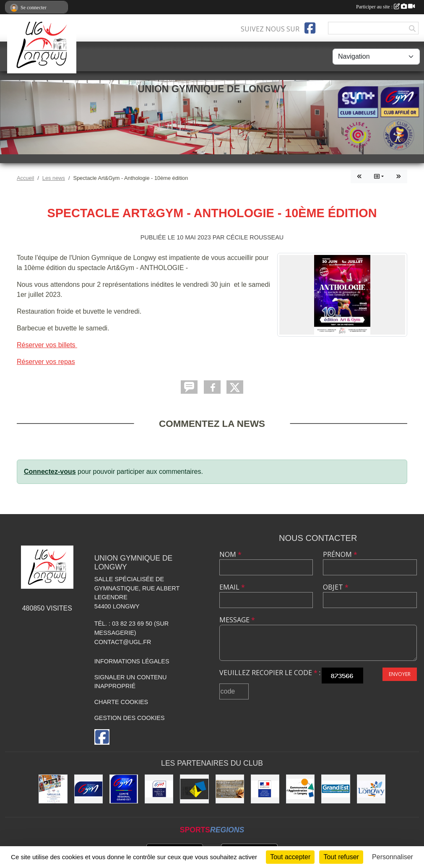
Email (232, 587)
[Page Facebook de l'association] (310, 28)
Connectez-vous (50, 472)
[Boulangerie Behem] (230, 789)
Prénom (340, 554)
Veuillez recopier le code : (270, 673)
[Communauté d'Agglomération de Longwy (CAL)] (300, 789)
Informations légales (132, 661)
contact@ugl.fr (123, 642)
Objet (336, 587)
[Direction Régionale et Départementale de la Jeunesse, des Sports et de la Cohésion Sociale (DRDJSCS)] (265, 789)
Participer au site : (385, 7)
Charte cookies (121, 702)
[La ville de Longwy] (371, 789)
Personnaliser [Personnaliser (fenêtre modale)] (393, 857)
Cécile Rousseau (255, 237)
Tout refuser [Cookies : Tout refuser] (341, 857)
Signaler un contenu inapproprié (131, 682)
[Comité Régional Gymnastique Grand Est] (124, 789)
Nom (230, 554)
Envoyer (400, 674)
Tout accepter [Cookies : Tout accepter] (290, 857)
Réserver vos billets (47, 345)
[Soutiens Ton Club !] (53, 789)
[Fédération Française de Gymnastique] (88, 789)
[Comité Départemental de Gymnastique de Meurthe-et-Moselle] (159, 789)
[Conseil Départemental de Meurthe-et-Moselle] (194, 789)
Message (237, 620)
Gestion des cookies (130, 718)
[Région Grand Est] (336, 789)
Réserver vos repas (46, 362)
